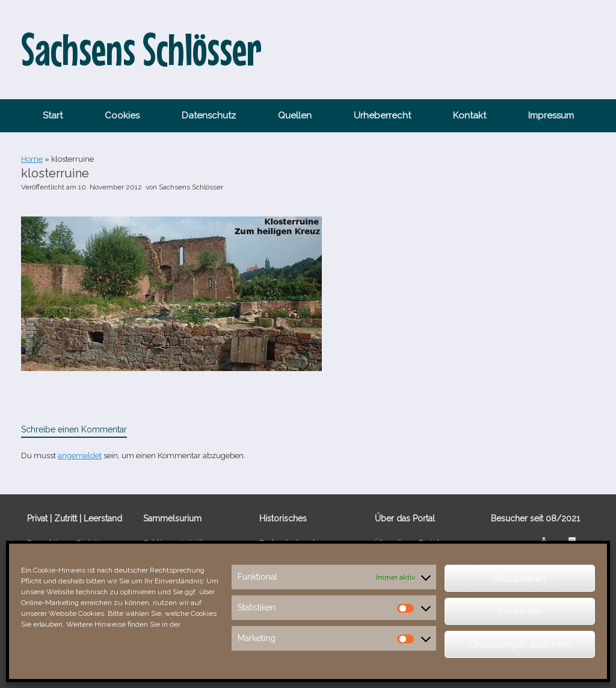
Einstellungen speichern (520, 645)
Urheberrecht (382, 115)
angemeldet (80, 456)
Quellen (295, 115)
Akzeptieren (520, 579)
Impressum (551, 115)
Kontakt (470, 115)
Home (32, 159)
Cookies (122, 115)
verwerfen (520, 612)
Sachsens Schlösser (191, 187)
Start (53, 115)
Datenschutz (209, 115)
